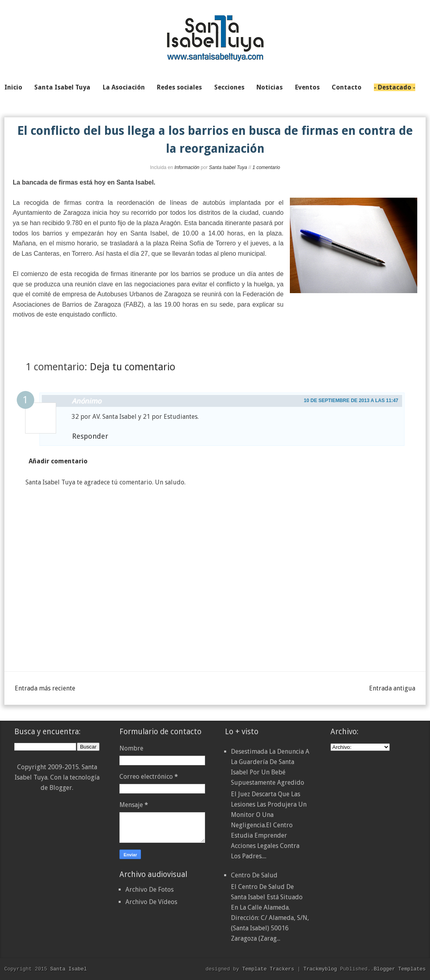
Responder (90, 436)
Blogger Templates (400, 969)
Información (187, 167)
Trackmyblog (320, 969)
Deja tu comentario (133, 367)
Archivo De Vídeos (151, 902)
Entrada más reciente (45, 688)
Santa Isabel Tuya (228, 167)
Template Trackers (268, 969)
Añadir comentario (58, 461)
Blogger (61, 788)
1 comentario (266, 167)
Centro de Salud (254, 875)
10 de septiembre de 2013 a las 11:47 (351, 401)
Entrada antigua (392, 688)
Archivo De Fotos (150, 890)
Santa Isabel (68, 969)
